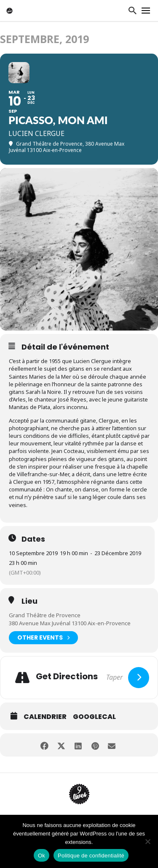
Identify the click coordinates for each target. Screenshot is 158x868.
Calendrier (45, 717)
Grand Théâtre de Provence (45, 615)
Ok (42, 856)
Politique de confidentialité (91, 856)
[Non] (147, 841)
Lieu (29, 601)
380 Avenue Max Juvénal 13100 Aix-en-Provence (70, 623)
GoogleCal (94, 717)
